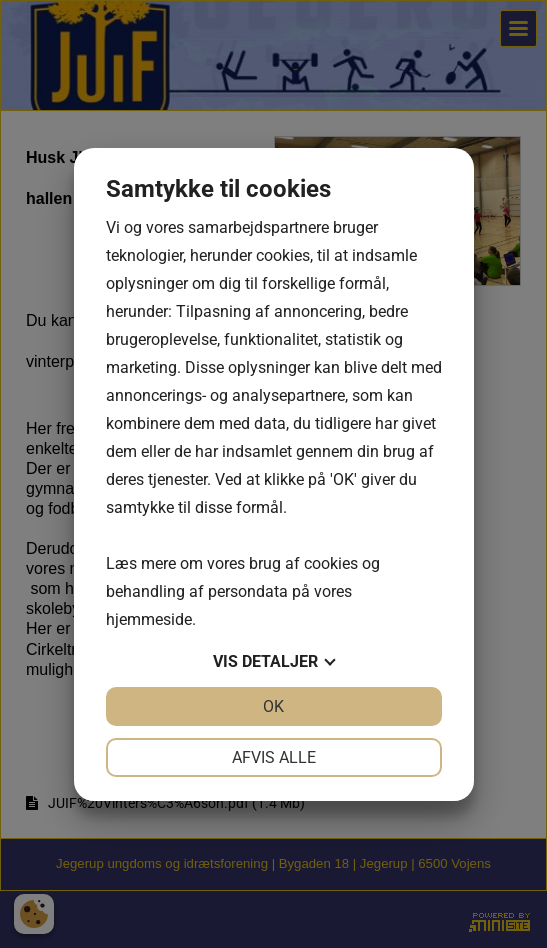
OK (273, 706)
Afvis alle (274, 757)
